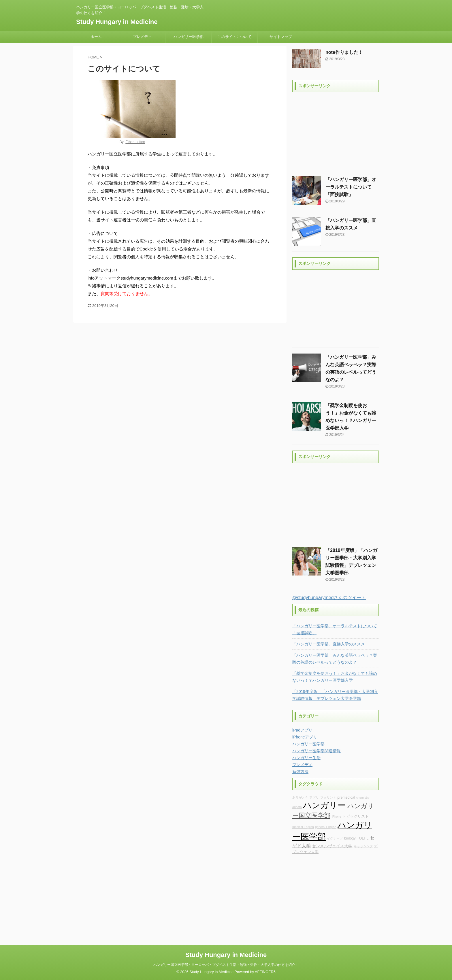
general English (326, 827)
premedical (346, 797)
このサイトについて (235, 37)
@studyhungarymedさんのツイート (329, 598)
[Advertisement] (336, 131)
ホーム (96, 37)
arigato (297, 807)
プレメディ (142, 37)
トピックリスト (356, 816)
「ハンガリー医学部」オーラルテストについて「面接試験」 (351, 187)
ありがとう (300, 797)
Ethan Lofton (135, 142)
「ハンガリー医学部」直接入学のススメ (329, 644)
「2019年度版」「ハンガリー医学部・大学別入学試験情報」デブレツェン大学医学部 (335, 695)
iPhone (336, 816)
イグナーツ (335, 838)
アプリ (314, 797)
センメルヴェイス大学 (332, 846)
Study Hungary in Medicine (117, 22)
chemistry (363, 797)
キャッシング (363, 846)
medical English (303, 827)
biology (350, 838)
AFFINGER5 (265, 972)
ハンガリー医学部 (189, 37)
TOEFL (363, 838)
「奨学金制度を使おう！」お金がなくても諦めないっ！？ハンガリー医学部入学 (335, 677)
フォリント (328, 797)
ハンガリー (324, 805)
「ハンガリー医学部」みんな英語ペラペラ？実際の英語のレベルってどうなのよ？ (335, 659)
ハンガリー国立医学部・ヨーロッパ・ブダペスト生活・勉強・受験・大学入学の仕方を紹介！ (226, 965)
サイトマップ (281, 37)
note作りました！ (344, 52)
